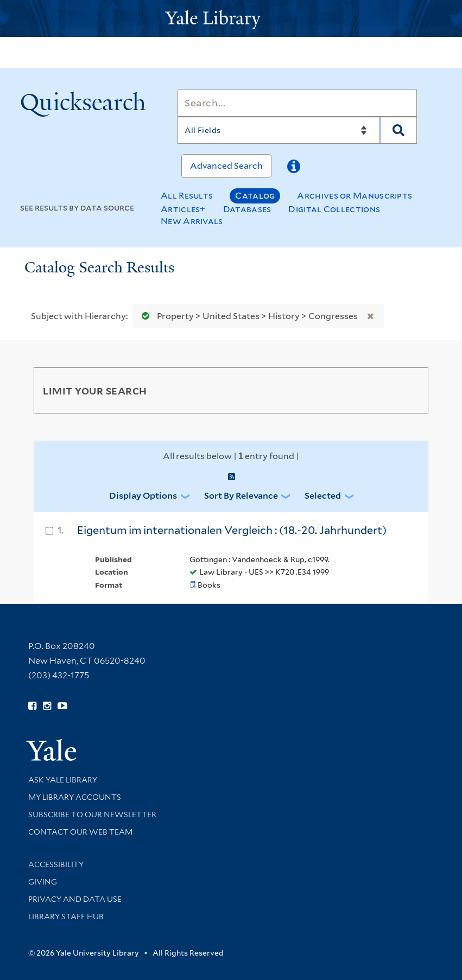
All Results (187, 196)
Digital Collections (334, 209)
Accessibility (56, 864)
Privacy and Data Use (75, 899)
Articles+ (183, 209)
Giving (43, 882)
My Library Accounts (75, 797)
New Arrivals (192, 221)
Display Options (143, 496)
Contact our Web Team (80, 832)
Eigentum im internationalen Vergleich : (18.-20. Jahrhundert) (232, 530)
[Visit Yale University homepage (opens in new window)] (51, 746)
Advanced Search (226, 166)
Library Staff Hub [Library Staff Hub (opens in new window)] (66, 917)
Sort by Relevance (241, 496)
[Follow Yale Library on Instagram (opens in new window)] (47, 706)
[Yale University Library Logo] (231, 19)
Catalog (255, 196)
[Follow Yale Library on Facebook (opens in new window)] (32, 706)
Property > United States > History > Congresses (247, 316)
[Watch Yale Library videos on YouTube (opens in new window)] (62, 706)
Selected (323, 496)
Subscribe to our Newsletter (92, 814)
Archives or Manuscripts (355, 196)
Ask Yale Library (63, 780)
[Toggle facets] (407, 390)
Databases (247, 209)
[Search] (297, 103)
